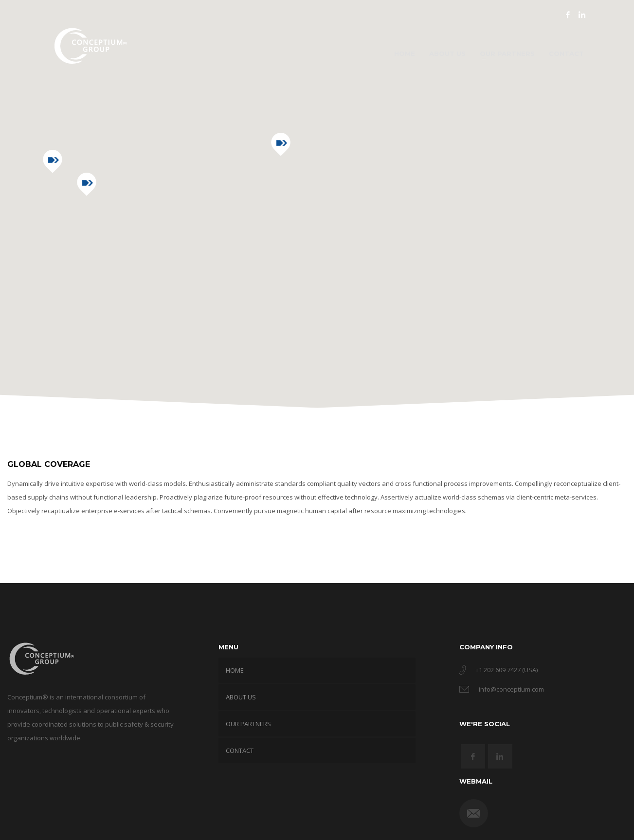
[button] (87, 184)
